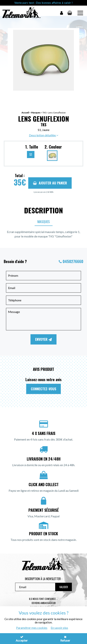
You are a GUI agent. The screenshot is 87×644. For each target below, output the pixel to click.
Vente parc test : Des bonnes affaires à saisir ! (44, 3)
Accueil (25, 113)
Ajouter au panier (50, 183)
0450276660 (73, 261)
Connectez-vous (43, 389)
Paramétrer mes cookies (32, 628)
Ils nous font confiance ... (43, 599)
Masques (36, 113)
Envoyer (43, 339)
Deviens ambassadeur (44, 603)
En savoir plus (59, 628)
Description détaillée (44, 135)
